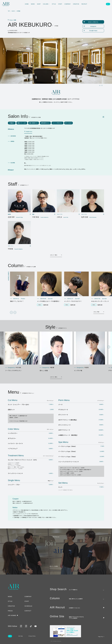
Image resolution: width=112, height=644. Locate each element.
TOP (9, 11)
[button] (11, 312)
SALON (13, 11)
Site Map (21, 636)
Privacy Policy (32, 636)
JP (107, 4)
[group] (22, 287)
